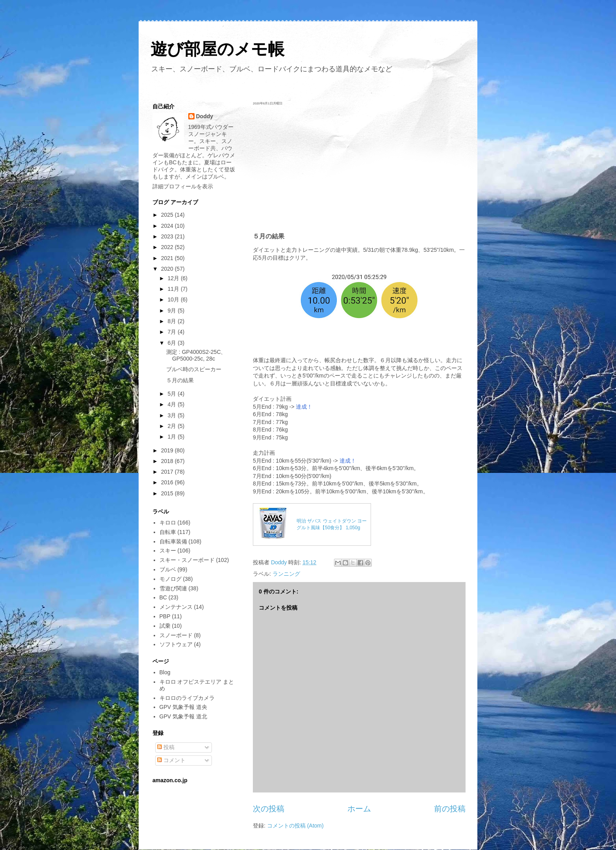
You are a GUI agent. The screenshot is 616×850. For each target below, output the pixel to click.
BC (163, 597)
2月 (173, 426)
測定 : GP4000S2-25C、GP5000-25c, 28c (196, 355)
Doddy (205, 116)
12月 (174, 278)
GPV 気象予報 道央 (183, 707)
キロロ (168, 523)
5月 (173, 394)
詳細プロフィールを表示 (183, 186)
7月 (173, 332)
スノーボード (176, 635)
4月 (173, 404)
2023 (168, 236)
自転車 (168, 532)
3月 (173, 415)
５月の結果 (180, 380)
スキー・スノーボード (187, 560)
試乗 (165, 626)
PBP (165, 616)
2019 (168, 450)
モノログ (171, 579)
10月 (174, 299)
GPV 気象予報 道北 (183, 716)
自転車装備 (173, 541)
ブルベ (168, 569)
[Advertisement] (359, 169)
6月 (173, 343)
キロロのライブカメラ (187, 698)
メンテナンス (176, 607)
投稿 (166, 747)
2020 (168, 269)
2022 (168, 247)
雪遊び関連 (173, 588)
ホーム (359, 809)
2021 (168, 258)
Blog (165, 672)
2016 (168, 482)
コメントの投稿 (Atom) (295, 826)
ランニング (286, 574)
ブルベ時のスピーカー (194, 369)
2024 (168, 226)
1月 (173, 437)
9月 (173, 311)
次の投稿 (269, 809)
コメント (171, 760)
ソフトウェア (176, 644)
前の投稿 (450, 809)
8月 (173, 321)
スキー (168, 551)
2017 (168, 472)
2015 (168, 493)
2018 (168, 461)
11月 (174, 289)
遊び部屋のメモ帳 (217, 49)
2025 (168, 215)
